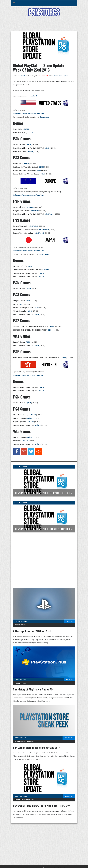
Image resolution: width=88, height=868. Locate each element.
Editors (17, 621)
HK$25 (26, 441)
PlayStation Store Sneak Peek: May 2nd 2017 (36, 748)
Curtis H (17, 796)
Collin (17, 680)
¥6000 (30, 311)
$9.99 (29, 145)
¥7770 (21, 304)
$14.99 (30, 152)
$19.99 (42, 167)
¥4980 (64, 358)
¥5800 (37, 315)
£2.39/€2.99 (35, 211)
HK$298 (29, 437)
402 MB (42, 277)
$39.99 (27, 164)
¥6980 (29, 301)
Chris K (23, 76)
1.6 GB (30, 266)
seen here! (33, 96)
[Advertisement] (44, 25)
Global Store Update (61, 76)
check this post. (45, 117)
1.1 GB (31, 133)
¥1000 (52, 327)
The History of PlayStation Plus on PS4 (33, 689)
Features (23, 625)
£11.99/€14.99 (44, 230)
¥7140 (37, 308)
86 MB (47, 270)
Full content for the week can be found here (28, 114)
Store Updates (30, 741)
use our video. (44, 254)
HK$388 (29, 418)
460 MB (26, 129)
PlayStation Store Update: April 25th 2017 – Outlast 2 (41, 806)
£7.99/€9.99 (31, 207)
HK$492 (33, 415)
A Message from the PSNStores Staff (32, 631)
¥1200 (29, 289)
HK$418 (31, 422)
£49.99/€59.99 (33, 226)
